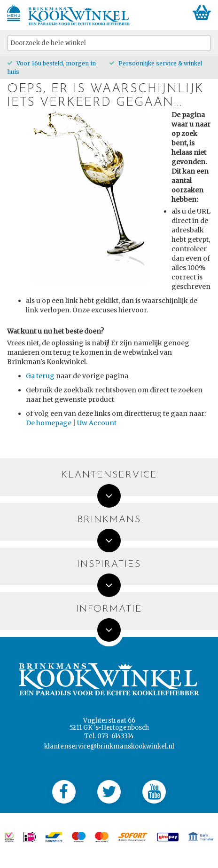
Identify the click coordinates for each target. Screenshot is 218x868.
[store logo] (79, 16)
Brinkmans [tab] (109, 520)
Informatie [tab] (109, 609)
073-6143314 (116, 736)
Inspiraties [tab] (109, 565)
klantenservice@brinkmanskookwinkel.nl (109, 746)
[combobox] (109, 43)
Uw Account (97, 423)
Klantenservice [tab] (109, 475)
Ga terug (40, 376)
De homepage (49, 423)
